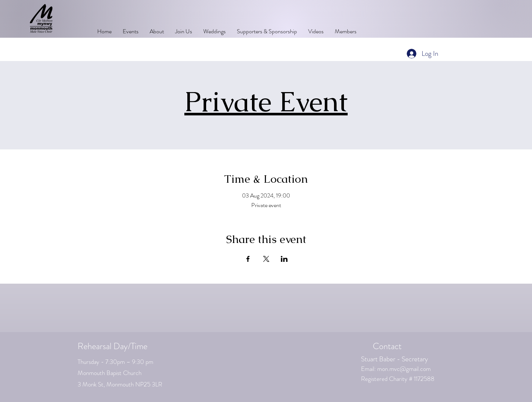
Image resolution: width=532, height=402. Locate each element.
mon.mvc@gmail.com (404, 369)
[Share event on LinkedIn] (284, 259)
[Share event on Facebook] (248, 259)
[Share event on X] (266, 259)
